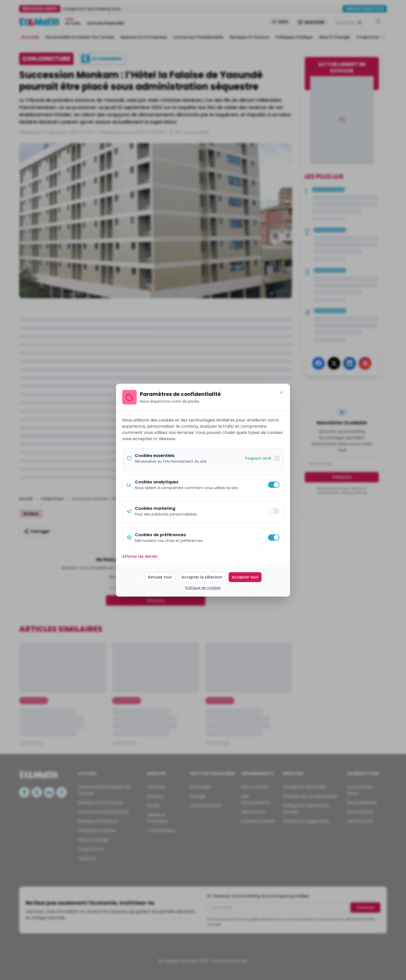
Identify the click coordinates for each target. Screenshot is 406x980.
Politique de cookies (203, 588)
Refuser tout (160, 577)
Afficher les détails (140, 556)
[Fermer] (281, 393)
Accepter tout (245, 577)
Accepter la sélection (202, 577)
